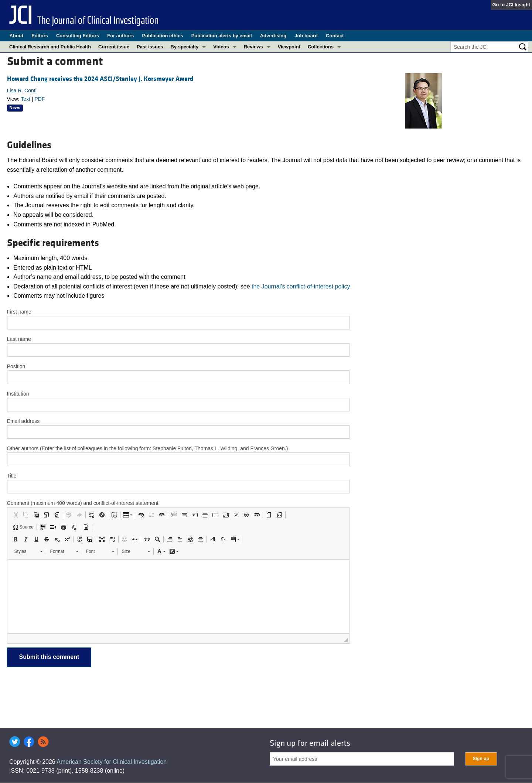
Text (25, 99)
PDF (40, 99)
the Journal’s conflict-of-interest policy (301, 286)
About (17, 36)
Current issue (114, 47)
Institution (18, 394)
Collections (321, 47)
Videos (221, 47)
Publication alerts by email (222, 36)
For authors (120, 36)
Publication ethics (162, 36)
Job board (306, 36)
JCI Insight (518, 5)
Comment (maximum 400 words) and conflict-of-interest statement (83, 503)
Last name (19, 339)
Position (16, 366)
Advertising (273, 36)
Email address (23, 421)
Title (12, 476)
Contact (335, 36)
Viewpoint (289, 47)
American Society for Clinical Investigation (112, 762)
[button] (16, 515)
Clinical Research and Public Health (50, 47)
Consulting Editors (78, 36)
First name (19, 312)
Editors (40, 36)
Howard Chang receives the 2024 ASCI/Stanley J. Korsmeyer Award (100, 79)
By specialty (184, 47)
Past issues (150, 47)
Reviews (253, 47)
